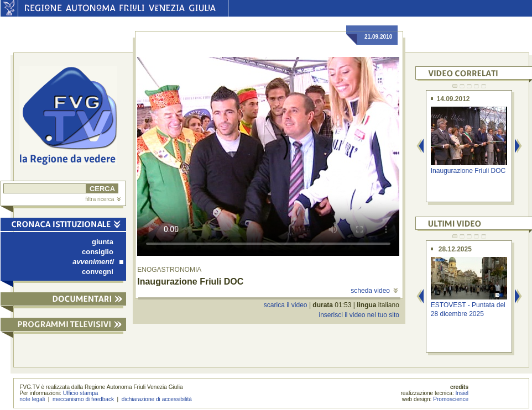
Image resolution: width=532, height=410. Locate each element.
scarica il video (286, 305)
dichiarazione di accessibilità (157, 399)
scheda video (374, 291)
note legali (32, 399)
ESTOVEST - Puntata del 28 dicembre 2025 (468, 309)
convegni (98, 272)
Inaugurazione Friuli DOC (468, 171)
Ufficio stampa (81, 393)
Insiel (462, 393)
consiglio (98, 252)
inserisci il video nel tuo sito (359, 315)
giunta (103, 242)
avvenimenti (98, 262)
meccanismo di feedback (83, 399)
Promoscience (451, 399)
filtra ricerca (103, 199)
